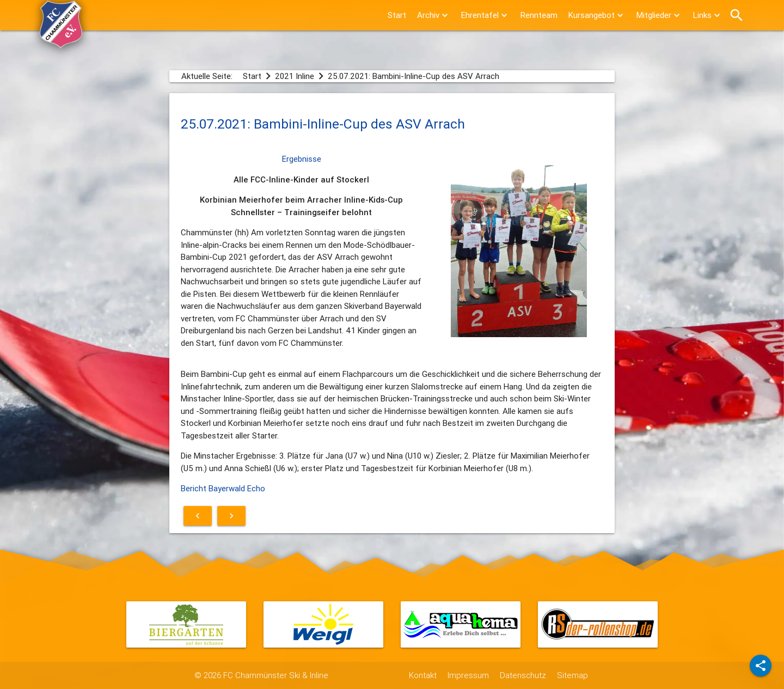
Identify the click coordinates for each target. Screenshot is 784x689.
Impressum (468, 675)
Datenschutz (523, 675)
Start (397, 15)
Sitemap (572, 675)
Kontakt (423, 675)
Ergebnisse (302, 159)
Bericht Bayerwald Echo (223, 488)
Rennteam (539, 15)
